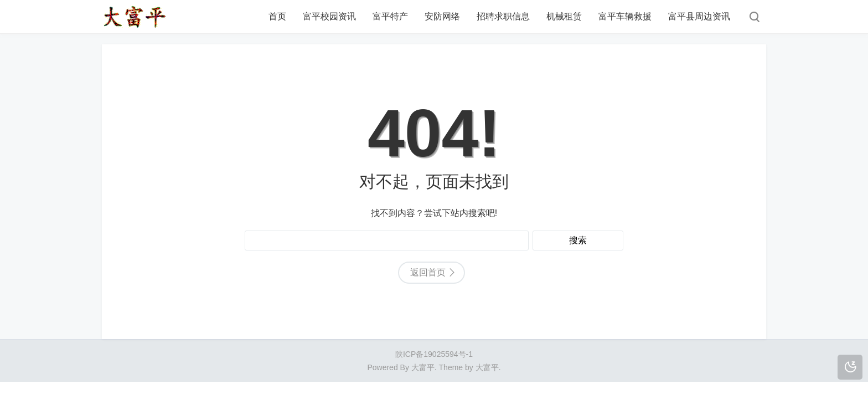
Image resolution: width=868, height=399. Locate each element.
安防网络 (442, 16)
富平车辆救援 (625, 16)
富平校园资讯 (329, 16)
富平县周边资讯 (699, 16)
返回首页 (428, 272)
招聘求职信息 (503, 16)
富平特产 (390, 16)
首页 (277, 16)
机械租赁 (564, 16)
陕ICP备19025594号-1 (434, 354)
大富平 (487, 367)
